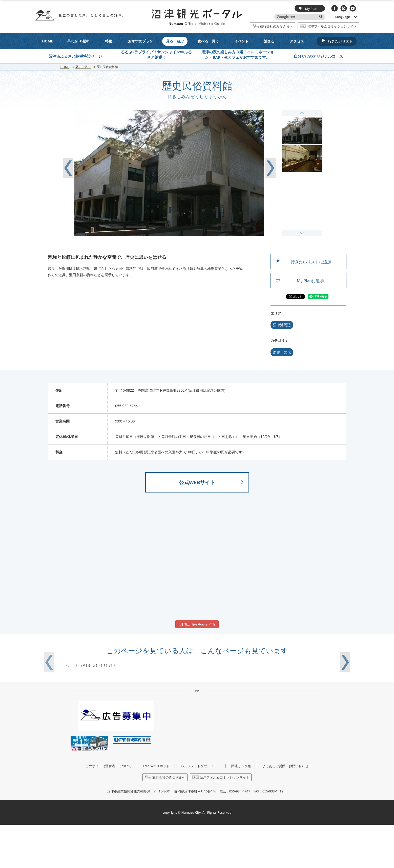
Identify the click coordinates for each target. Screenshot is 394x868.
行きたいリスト (340, 41)
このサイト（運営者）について (109, 809)
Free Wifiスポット (156, 809)
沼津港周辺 (282, 325)
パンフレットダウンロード (200, 809)
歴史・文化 (282, 352)
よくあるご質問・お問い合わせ (285, 809)
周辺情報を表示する (197, 624)
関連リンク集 (241, 809)
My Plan (308, 8)
